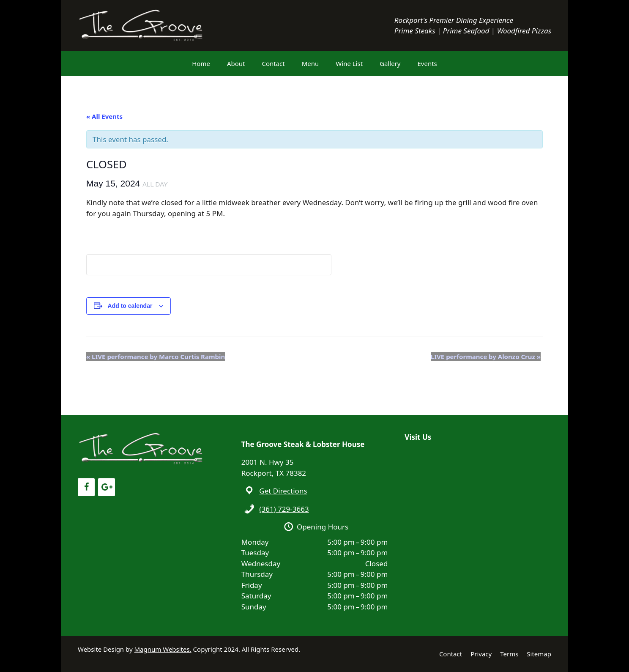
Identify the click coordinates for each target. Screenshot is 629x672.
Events (427, 63)
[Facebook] (86, 487)
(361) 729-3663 (284, 509)
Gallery (390, 63)
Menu (310, 63)
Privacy (481, 654)
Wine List (349, 63)
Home (201, 63)
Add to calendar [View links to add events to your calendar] (130, 306)
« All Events (104, 116)
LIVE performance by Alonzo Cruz (486, 357)
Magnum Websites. (163, 649)
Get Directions (283, 491)
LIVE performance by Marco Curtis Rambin (156, 357)
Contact (273, 63)
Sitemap (539, 654)
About (236, 63)
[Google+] (107, 487)
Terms (509, 654)
